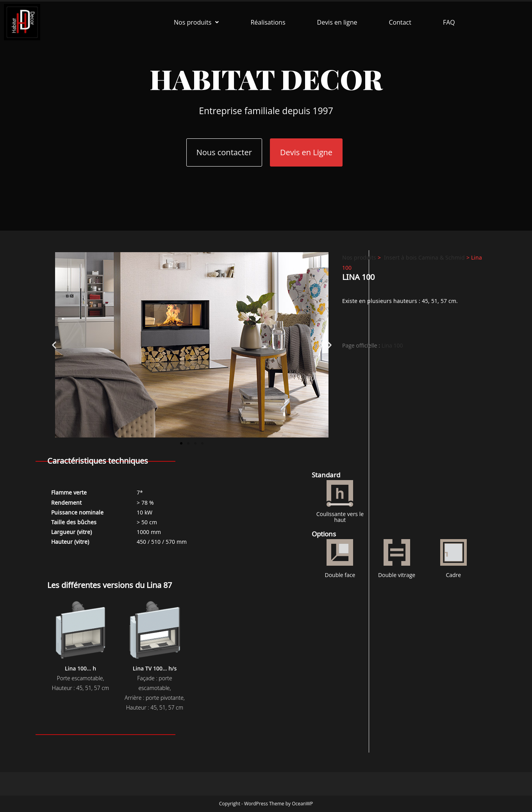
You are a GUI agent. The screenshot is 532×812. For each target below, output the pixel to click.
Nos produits (196, 22)
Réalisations (268, 22)
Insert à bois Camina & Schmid (424, 257)
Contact (400, 22)
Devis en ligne (337, 22)
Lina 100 (392, 345)
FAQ (449, 22)
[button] (196, 22)
